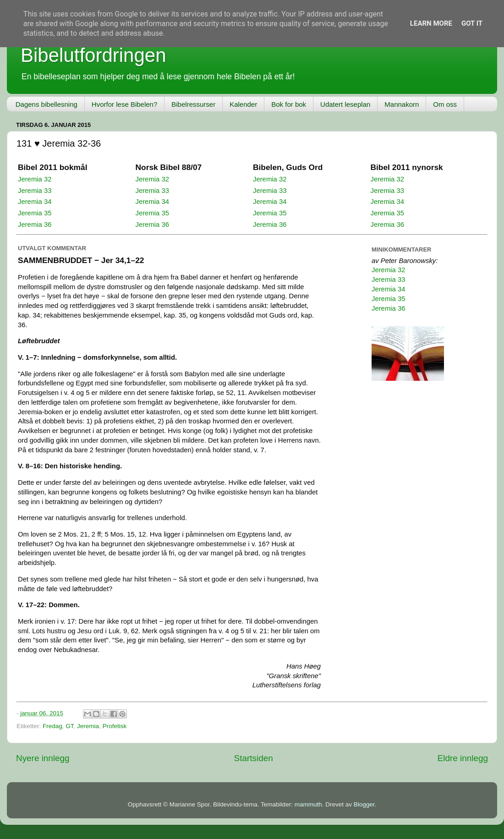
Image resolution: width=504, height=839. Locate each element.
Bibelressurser (193, 104)
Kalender (243, 104)
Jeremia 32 (35, 179)
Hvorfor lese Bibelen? (124, 104)
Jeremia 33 (35, 191)
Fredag (52, 726)
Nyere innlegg (43, 758)
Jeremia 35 (35, 213)
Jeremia (88, 726)
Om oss (445, 104)
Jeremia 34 (35, 202)
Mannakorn (402, 104)
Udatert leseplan (345, 104)
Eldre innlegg (463, 758)
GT (69, 726)
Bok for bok (289, 104)
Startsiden (254, 758)
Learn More (431, 23)
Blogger (364, 804)
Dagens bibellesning (47, 104)
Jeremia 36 (35, 225)
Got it (472, 23)
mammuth (308, 804)
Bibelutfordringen (93, 55)
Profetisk (115, 726)
